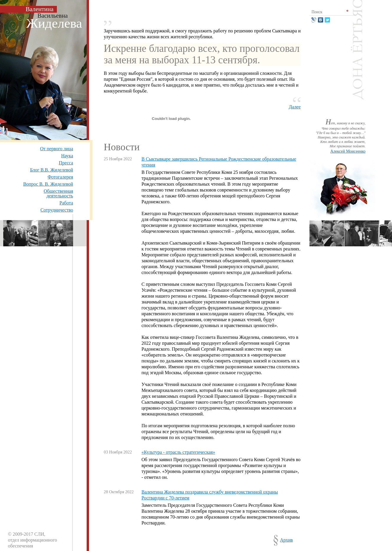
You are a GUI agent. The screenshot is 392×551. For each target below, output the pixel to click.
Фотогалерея (60, 177)
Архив (286, 540)
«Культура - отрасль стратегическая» (178, 452)
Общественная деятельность (58, 193)
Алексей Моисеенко (348, 151)
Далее (295, 107)
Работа (66, 203)
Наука (67, 156)
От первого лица (57, 149)
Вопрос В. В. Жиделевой (48, 184)
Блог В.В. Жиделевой (52, 170)
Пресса (66, 163)
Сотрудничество (57, 210)
